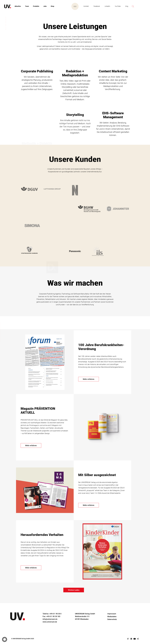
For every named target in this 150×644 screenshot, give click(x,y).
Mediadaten (112, 617)
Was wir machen (6, 335)
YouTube (118, 6)
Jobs (45, 6)
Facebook (97, 6)
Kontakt (86, 6)
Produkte (36, 6)
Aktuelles (18, 6)
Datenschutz (112, 619)
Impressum (112, 614)
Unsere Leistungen (6, 329)
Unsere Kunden (5, 332)
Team (27, 6)
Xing (127, 6)
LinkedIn (107, 6)
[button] (5, 639)
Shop (52, 6)
